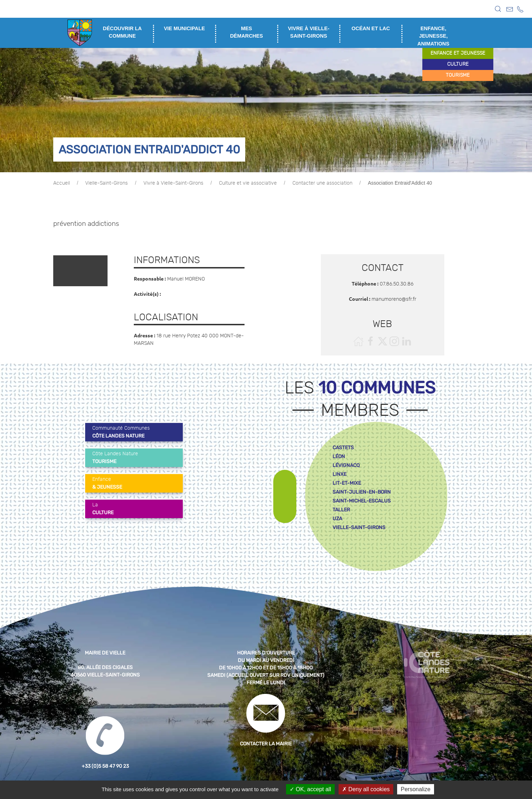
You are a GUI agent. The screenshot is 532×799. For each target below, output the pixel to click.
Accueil (62, 183)
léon (339, 456)
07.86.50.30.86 (397, 284)
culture (458, 64)
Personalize (416, 789)
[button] (498, 9)
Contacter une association (322, 183)
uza (337, 519)
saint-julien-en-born (362, 492)
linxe (339, 474)
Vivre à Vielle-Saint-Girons (173, 183)
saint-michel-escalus (362, 501)
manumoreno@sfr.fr (394, 299)
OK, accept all (310, 789)
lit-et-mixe (347, 483)
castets (343, 448)
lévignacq (346, 465)
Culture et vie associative (248, 183)
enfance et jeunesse (458, 53)
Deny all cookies (366, 789)
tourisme (458, 75)
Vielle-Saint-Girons (106, 183)
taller (341, 510)
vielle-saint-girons (359, 528)
